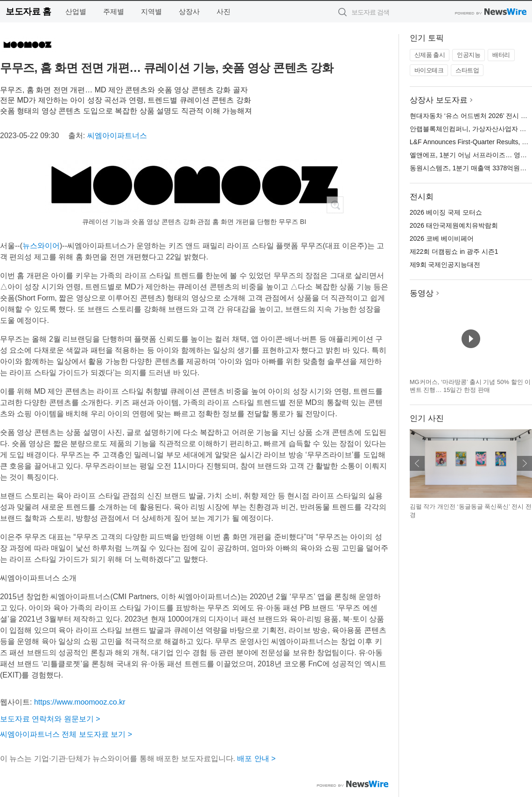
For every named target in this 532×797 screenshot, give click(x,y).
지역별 (151, 11)
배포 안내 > (256, 759)
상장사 (189, 11)
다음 (525, 463)
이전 (417, 463)
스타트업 (467, 70)
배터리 (501, 55)
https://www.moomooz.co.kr (80, 702)
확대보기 (335, 205)
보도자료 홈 (28, 11)
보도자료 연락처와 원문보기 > (50, 719)
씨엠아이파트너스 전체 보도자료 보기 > (66, 734)
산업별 (76, 11)
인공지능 (469, 55)
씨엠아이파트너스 (117, 136)
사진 (224, 11)
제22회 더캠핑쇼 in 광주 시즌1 (454, 252)
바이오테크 (429, 70)
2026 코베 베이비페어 (442, 238)
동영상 (422, 293)
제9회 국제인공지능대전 (445, 265)
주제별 (114, 11)
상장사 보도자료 (439, 100)
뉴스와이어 (41, 246)
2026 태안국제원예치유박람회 (454, 225)
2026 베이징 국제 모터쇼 (446, 212)
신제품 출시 (430, 55)
